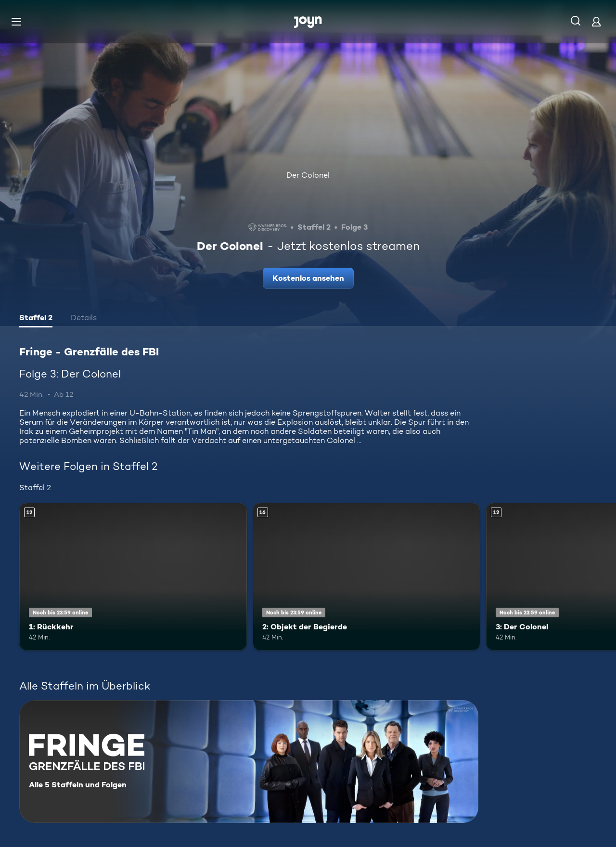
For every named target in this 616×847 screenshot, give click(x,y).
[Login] (596, 21)
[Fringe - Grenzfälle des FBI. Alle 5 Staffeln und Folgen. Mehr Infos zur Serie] (249, 762)
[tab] (36, 319)
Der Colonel (308, 175)
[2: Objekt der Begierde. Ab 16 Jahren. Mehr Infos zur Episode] (366, 577)
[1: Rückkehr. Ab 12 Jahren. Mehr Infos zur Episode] (133, 577)
